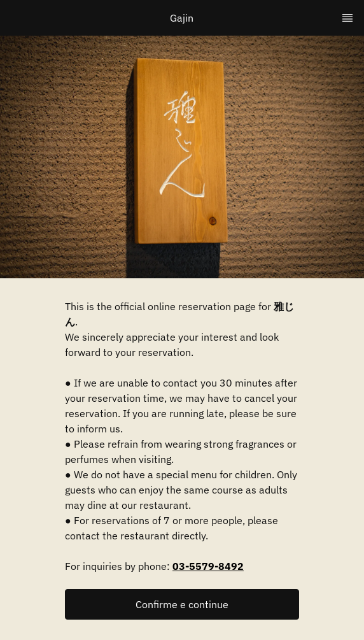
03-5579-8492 (208, 566)
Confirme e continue (182, 604)
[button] (182, 604)
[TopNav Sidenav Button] (347, 18)
